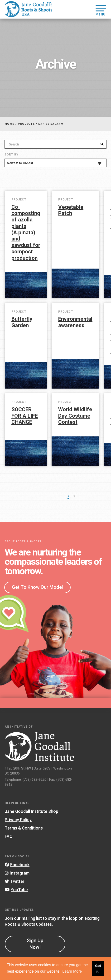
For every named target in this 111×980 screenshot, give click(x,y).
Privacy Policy (18, 820)
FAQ (9, 836)
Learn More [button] (72, 971)
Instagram (17, 873)
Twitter (15, 881)
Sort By (12, 155)
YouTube (16, 890)
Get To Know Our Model (37, 587)
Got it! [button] (98, 969)
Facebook (17, 865)
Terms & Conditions (24, 828)
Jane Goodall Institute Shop (31, 811)
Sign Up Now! (35, 944)
